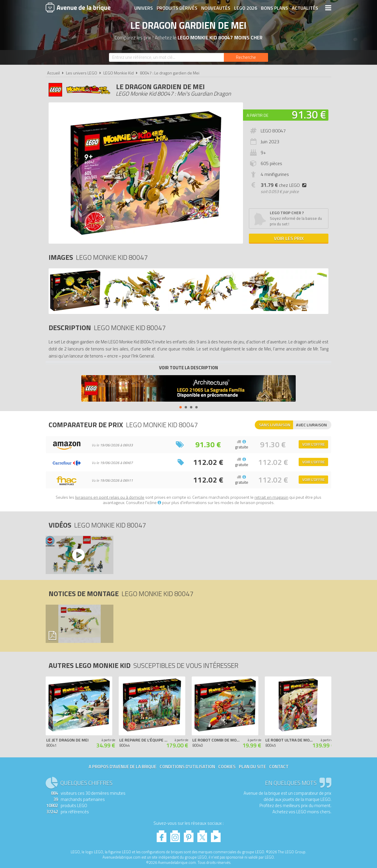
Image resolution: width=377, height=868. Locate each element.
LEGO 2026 (246, 8)
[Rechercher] (246, 57)
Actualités (305, 8)
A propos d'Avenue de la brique (123, 767)
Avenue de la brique (78, 7)
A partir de (257, 115)
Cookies (227, 767)
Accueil (53, 73)
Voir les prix (289, 238)
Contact (279, 767)
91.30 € (309, 115)
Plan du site (252, 767)
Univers (144, 8)
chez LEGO (285, 185)
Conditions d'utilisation (187, 767)
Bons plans (275, 8)
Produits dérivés (177, 8)
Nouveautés (216, 8)
